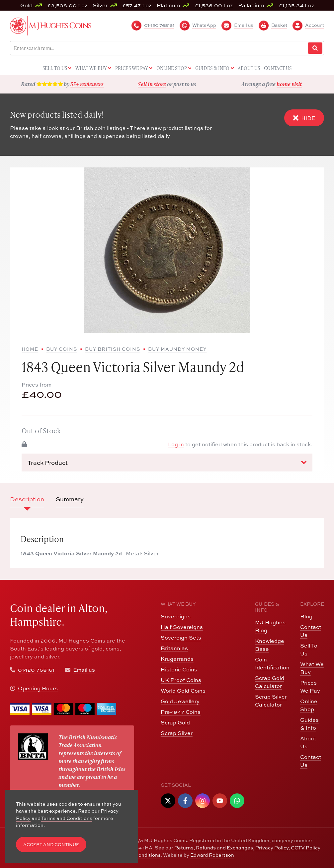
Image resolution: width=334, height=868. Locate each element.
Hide (304, 118)
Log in (176, 444)
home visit (289, 84)
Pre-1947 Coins (181, 712)
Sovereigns (176, 616)
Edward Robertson (212, 855)
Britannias (174, 648)
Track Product (167, 463)
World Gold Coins (183, 691)
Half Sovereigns (182, 627)
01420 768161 (36, 670)
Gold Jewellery (180, 701)
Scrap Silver (177, 733)
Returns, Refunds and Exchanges (214, 848)
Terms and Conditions (67, 818)
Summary (70, 499)
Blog (306, 616)
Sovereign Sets (181, 638)
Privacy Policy (272, 848)
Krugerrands (177, 659)
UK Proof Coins (181, 680)
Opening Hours (38, 688)
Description (27, 499)
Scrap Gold (175, 722)
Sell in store (152, 84)
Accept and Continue (51, 845)
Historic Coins (179, 669)
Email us (84, 670)
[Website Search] (315, 48)
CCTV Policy (306, 848)
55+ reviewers (87, 84)
